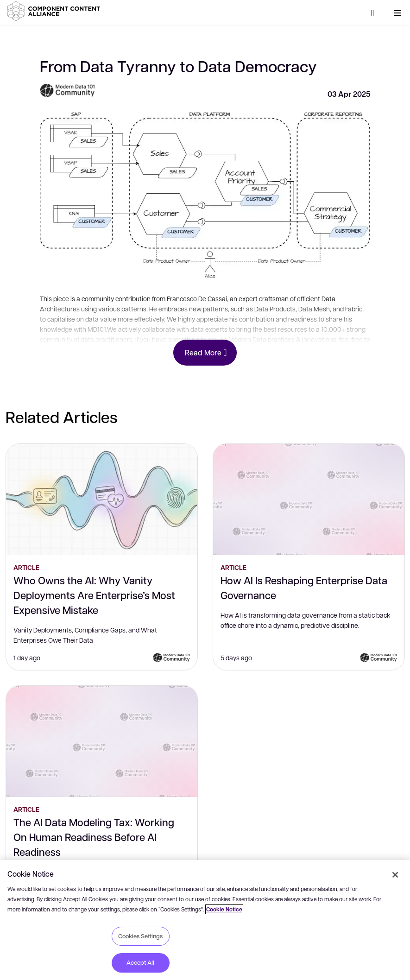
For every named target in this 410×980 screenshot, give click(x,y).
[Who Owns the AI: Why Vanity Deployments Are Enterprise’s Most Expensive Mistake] (102, 499)
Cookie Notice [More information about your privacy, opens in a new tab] (224, 909)
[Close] (395, 875)
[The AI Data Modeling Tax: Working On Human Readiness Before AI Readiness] (102, 741)
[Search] (372, 13)
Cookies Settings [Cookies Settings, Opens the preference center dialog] (140, 936)
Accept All (140, 962)
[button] (56, 11)
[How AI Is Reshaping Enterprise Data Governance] (309, 499)
